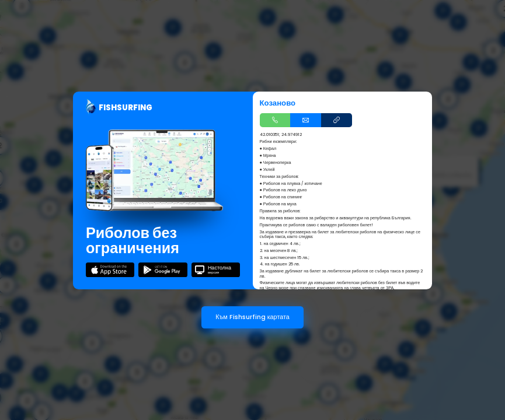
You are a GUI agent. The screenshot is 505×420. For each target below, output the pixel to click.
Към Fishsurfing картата (252, 317)
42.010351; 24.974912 (281, 134)
